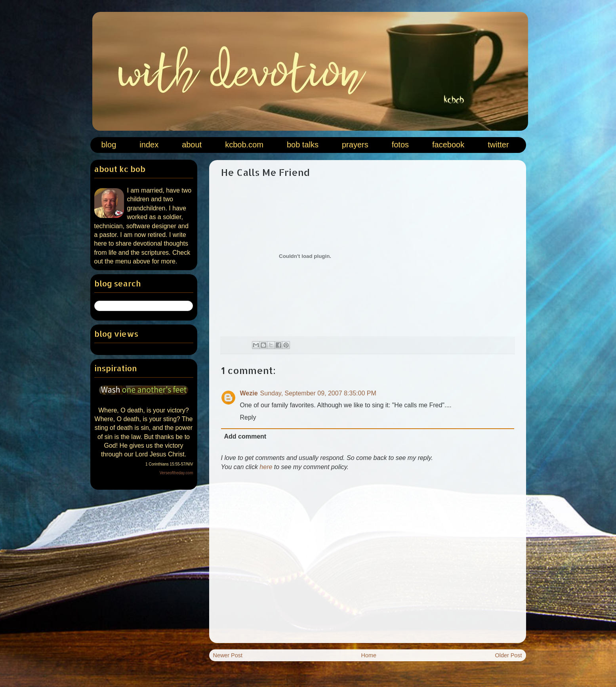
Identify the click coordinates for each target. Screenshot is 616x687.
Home (369, 655)
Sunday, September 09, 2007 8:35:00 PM (318, 393)
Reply (248, 417)
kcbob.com (244, 145)
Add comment (245, 436)
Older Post (509, 655)
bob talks (303, 145)
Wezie (249, 393)
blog (109, 145)
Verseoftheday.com (176, 473)
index (149, 145)
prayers (355, 145)
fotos (400, 145)
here (266, 467)
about (192, 145)
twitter (498, 145)
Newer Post (228, 655)
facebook (448, 145)
